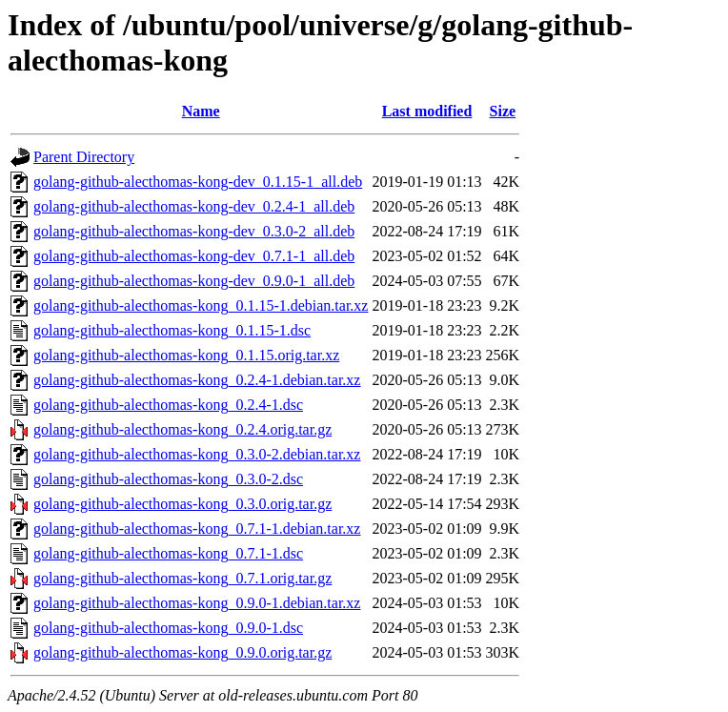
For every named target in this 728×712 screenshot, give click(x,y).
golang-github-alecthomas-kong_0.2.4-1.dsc (168, 405)
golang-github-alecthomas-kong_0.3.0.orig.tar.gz (182, 504)
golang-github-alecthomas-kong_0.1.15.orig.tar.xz (186, 355)
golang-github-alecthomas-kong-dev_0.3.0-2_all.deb (194, 231)
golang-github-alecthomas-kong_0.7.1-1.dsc (168, 553)
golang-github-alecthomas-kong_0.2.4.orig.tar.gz (182, 429)
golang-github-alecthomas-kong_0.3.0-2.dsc (168, 479)
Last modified (427, 111)
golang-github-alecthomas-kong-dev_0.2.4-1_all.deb (194, 206)
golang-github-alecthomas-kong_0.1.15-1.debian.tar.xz (201, 305)
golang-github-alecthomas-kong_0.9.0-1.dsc (168, 628)
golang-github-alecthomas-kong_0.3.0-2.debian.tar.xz (197, 454)
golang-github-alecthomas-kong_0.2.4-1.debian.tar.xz (197, 380)
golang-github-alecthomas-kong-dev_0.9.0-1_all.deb (194, 281)
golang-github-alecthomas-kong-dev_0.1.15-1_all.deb (198, 182)
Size (503, 111)
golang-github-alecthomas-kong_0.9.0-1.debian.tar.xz (197, 603)
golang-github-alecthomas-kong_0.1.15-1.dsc (172, 330)
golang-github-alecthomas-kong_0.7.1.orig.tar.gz (182, 578)
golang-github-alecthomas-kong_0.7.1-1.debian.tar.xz (197, 529)
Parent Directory (84, 157)
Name (201, 111)
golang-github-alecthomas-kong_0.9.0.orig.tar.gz (182, 652)
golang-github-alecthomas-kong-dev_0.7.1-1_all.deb (194, 256)
